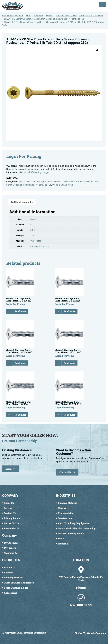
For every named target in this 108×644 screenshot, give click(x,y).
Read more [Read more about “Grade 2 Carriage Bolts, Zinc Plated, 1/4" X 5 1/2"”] (20, 311)
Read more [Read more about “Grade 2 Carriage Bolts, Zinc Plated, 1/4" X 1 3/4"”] (69, 363)
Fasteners (48, 182)
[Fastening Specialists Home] (13, 6)
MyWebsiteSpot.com (94, 633)
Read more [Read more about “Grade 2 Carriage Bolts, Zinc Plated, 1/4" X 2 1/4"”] (69, 311)
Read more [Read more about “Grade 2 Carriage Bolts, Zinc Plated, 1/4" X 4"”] (20, 415)
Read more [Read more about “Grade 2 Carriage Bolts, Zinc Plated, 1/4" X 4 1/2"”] (20, 363)
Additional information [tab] (22, 202)
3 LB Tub (34, 236)
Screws (57, 182)
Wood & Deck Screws (63, 185)
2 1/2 (33, 230)
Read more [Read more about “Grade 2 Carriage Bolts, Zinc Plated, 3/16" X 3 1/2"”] (69, 415)
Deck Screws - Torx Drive (30, 182)
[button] (97, 50)
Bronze (33, 219)
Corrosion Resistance (39, 246)
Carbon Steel (36, 241)
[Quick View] (9, 311)
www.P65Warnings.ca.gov (37, 172)
